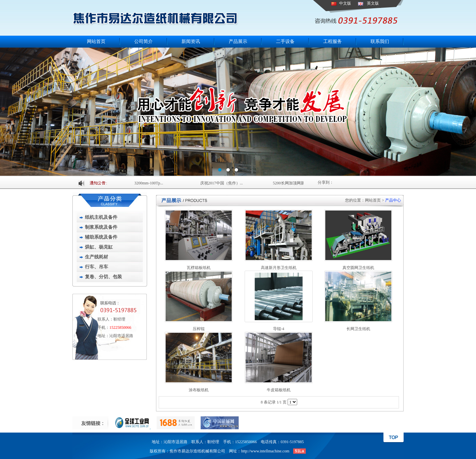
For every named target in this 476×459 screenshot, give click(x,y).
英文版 (373, 3)
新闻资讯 (191, 41)
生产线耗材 (97, 257)
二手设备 (285, 41)
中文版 (345, 3)
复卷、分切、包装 (103, 277)
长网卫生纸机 (358, 329)
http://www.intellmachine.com (265, 451)
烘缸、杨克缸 (99, 247)
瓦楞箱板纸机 (199, 268)
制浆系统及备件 (101, 227)
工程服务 (333, 41)
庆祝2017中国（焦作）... (222, 183)
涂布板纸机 (199, 390)
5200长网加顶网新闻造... (295, 183)
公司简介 (143, 41)
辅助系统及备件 (101, 237)
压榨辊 (199, 329)
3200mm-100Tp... (150, 183)
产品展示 (238, 41)
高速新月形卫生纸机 (279, 268)
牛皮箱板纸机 (279, 390)
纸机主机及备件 (101, 217)
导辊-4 (279, 329)
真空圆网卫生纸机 (358, 268)
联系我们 (380, 41)
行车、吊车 (97, 267)
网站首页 (96, 41)
